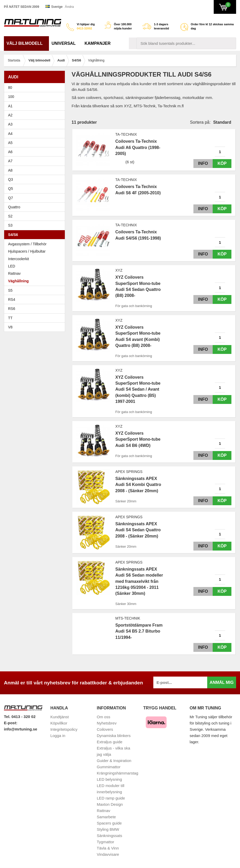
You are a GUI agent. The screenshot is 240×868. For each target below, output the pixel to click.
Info (202, 163)
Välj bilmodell (26, 43)
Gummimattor (109, 767)
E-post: (11, 723)
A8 (10, 170)
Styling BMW (108, 829)
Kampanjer (98, 43)
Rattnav (14, 273)
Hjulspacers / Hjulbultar (27, 251)
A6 (36, 152)
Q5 (11, 189)
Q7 (11, 198)
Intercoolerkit (18, 259)
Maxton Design (110, 804)
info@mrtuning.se (21, 729)
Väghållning (18, 281)
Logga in (58, 736)
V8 (10, 327)
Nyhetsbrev (107, 723)
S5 (10, 290)
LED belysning (109, 779)
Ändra (69, 7)
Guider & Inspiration (114, 761)
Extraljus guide (110, 742)
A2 (36, 115)
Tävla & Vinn (108, 848)
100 (36, 97)
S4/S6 (36, 235)
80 (36, 88)
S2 (10, 216)
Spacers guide (109, 823)
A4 (36, 134)
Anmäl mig (222, 682)
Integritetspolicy (64, 729)
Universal (65, 43)
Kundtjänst (59, 717)
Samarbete (106, 817)
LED (12, 266)
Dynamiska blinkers (114, 736)
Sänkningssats (110, 836)
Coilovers (105, 729)
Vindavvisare (108, 854)
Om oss (104, 717)
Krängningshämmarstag (118, 773)
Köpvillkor (59, 723)
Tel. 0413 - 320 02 (20, 717)
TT (36, 318)
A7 (36, 161)
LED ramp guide (111, 798)
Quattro (14, 207)
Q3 (11, 179)
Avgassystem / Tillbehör (27, 244)
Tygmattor (106, 842)
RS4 (12, 299)
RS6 (12, 309)
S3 (36, 225)
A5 (36, 143)
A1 (36, 106)
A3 (36, 124)
